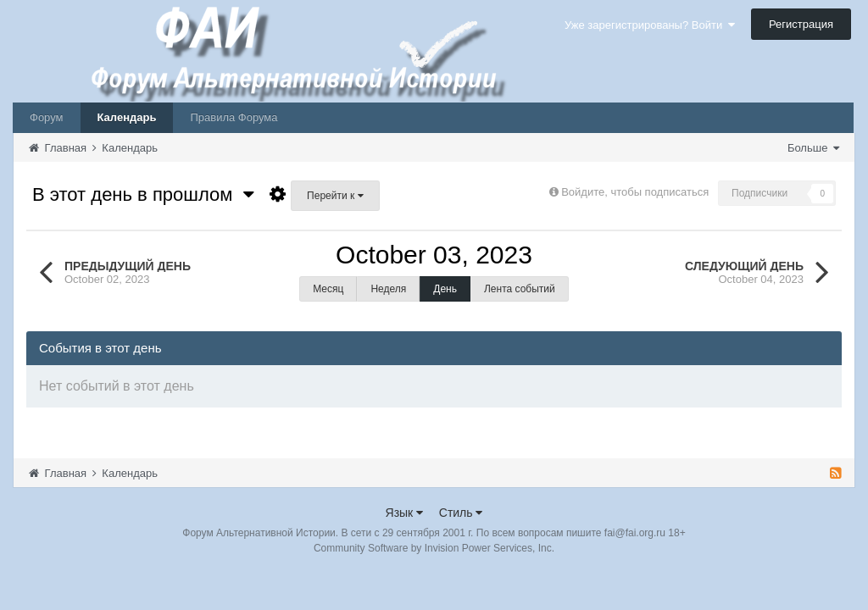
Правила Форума (234, 117)
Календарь (127, 117)
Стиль (461, 513)
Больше (813, 148)
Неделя (388, 289)
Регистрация (801, 24)
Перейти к (335, 196)
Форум (47, 117)
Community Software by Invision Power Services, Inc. (434, 548)
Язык (405, 513)
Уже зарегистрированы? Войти (650, 25)
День (445, 289)
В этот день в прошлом (143, 194)
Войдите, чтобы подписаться (635, 192)
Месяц (328, 289)
